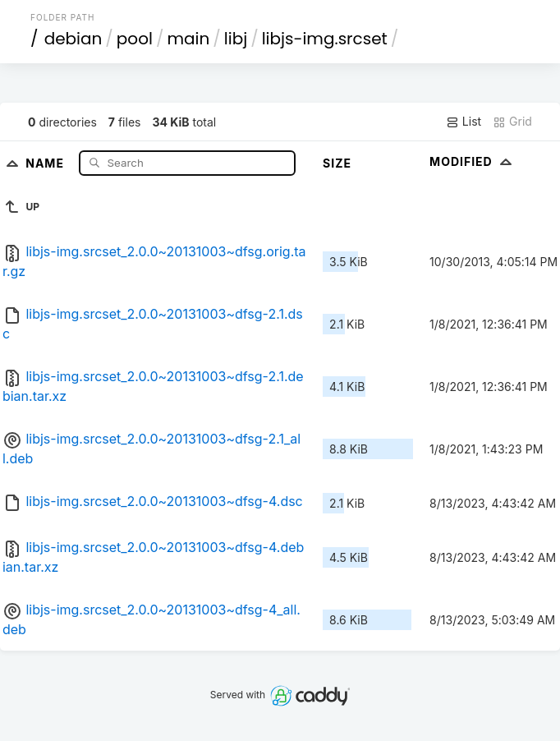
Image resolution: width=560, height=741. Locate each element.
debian (73, 39)
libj (236, 39)
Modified (473, 161)
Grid (512, 122)
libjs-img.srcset (325, 39)
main (188, 39)
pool (135, 39)
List (464, 122)
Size (337, 163)
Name (46, 162)
